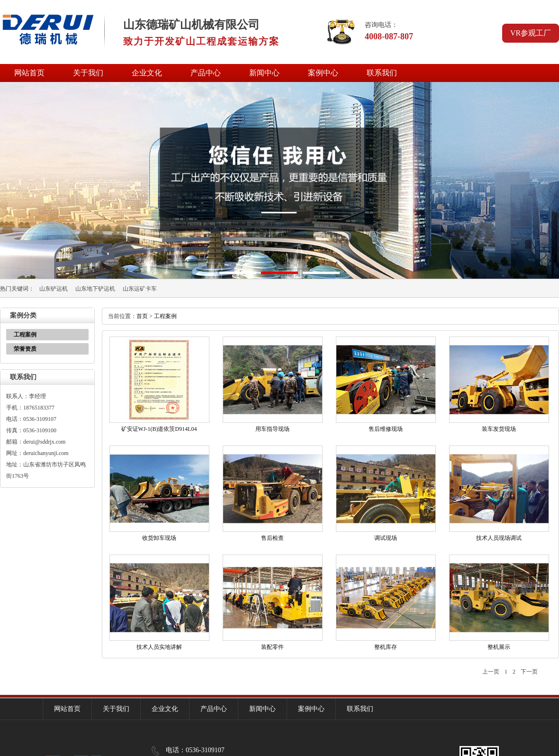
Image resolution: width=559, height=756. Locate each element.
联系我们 (382, 73)
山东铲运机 (54, 289)
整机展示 (499, 647)
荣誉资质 (25, 349)
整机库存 (386, 647)
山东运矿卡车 (140, 289)
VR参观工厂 (531, 33)
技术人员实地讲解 (159, 647)
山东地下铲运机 (95, 289)
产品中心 (206, 73)
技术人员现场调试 (499, 538)
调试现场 (386, 538)
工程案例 (25, 335)
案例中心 (323, 73)
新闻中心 (264, 73)
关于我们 (88, 73)
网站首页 (29, 73)
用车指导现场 (272, 429)
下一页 (529, 672)
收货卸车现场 (159, 538)
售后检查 (272, 538)
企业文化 (147, 73)
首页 (142, 316)
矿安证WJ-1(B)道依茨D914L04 (159, 429)
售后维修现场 (386, 429)
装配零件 (272, 647)
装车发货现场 (499, 429)
